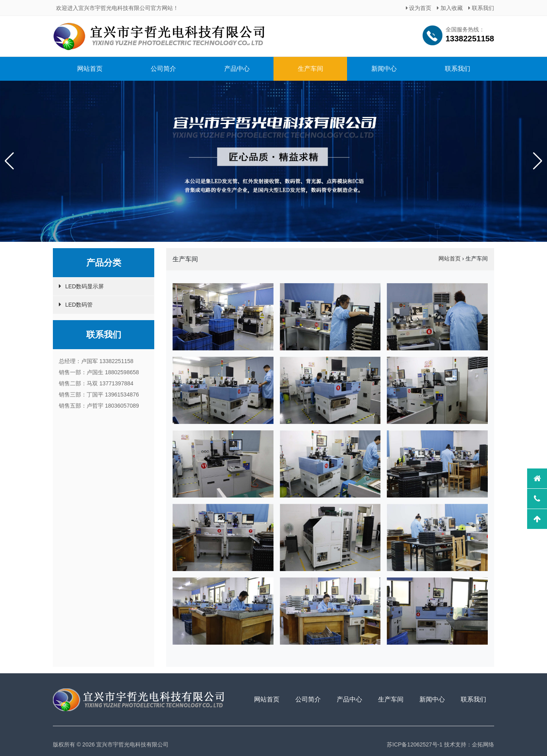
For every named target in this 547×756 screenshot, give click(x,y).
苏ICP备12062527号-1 (415, 744)
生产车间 (310, 69)
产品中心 (237, 69)
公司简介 (163, 69)
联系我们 (481, 8)
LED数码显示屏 (84, 286)
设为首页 (419, 8)
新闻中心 (384, 69)
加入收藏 (450, 8)
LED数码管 (79, 305)
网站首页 (90, 69)
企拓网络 (483, 744)
